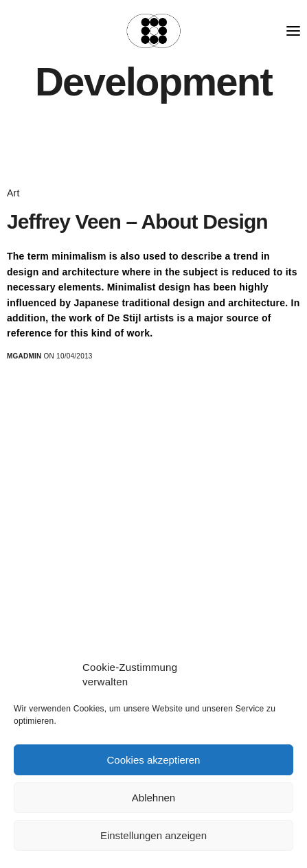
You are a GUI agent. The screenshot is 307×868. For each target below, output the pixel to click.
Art (13, 193)
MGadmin (24, 356)
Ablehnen (153, 798)
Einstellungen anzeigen (153, 835)
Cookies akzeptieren (154, 760)
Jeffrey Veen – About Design (137, 221)
